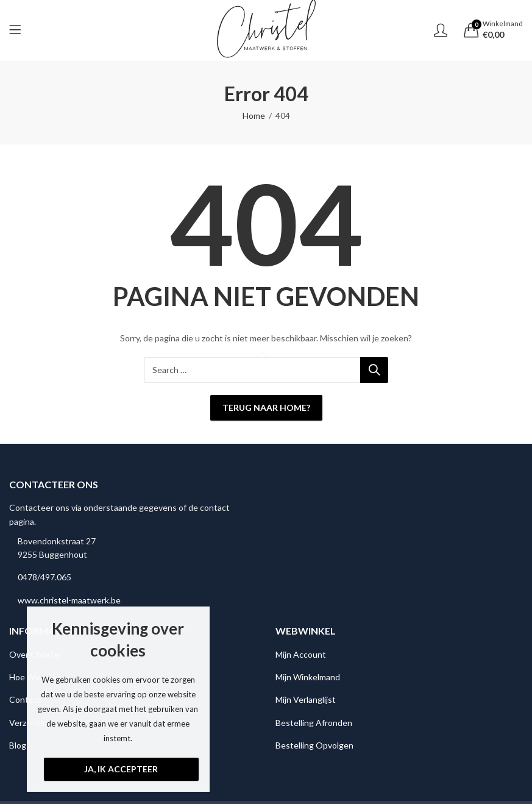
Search (374, 370)
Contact (25, 699)
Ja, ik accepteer (121, 769)
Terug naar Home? (266, 407)
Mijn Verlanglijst (306, 699)
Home (254, 116)
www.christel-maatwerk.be (69, 600)
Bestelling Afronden (314, 723)
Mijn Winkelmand (308, 677)
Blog (18, 745)
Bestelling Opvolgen (314, 745)
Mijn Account (301, 654)
